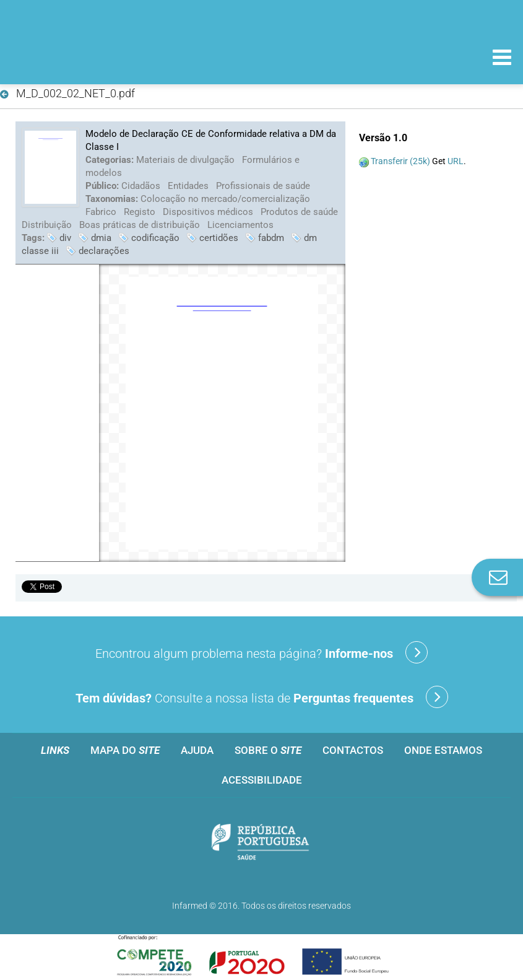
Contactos (353, 750)
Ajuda (197, 750)
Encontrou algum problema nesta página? (261, 652)
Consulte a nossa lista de (262, 697)
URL (456, 161)
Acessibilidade (262, 780)
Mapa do (125, 750)
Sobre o (268, 750)
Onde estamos (443, 750)
